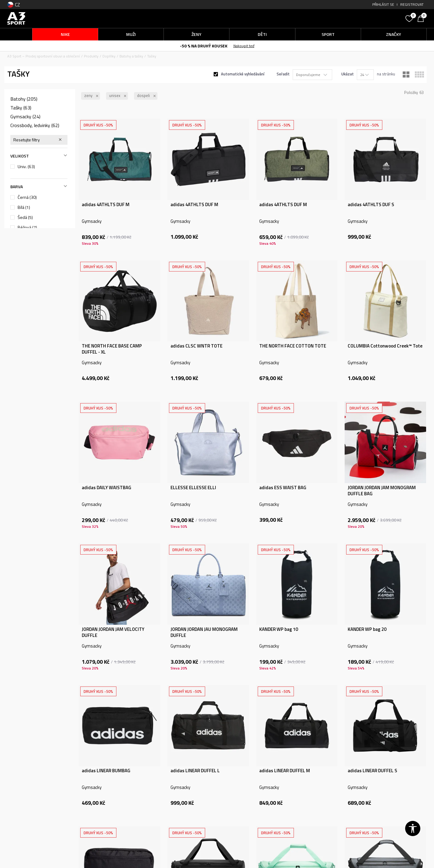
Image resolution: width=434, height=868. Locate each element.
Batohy (24, 99)
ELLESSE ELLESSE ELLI (193, 488)
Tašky (21, 108)
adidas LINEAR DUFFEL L (195, 771)
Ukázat (348, 74)
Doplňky (109, 56)
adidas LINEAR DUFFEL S (372, 771)
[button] (357, 18)
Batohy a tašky (131, 56)
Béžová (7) (27, 227)
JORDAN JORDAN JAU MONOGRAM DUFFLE (204, 632)
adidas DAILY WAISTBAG (107, 488)
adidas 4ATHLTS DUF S (371, 205)
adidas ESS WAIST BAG (283, 488)
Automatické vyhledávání (243, 74)
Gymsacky (25, 116)
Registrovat (412, 4)
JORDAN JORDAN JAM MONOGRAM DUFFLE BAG (382, 491)
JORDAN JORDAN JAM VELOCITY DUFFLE (113, 632)
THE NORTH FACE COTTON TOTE (293, 346)
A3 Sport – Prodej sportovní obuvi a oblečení (44, 56)
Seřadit (283, 74)
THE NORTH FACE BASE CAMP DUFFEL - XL (112, 349)
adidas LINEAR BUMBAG (106, 771)
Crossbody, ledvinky (35, 125)
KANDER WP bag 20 (367, 629)
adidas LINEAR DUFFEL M (285, 771)
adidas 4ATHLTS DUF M (106, 205)
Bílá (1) (24, 207)
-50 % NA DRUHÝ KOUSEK (204, 46)
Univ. (26, 167)
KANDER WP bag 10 (279, 629)
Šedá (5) (25, 217)
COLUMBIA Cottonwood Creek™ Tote (385, 346)
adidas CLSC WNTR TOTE (196, 346)
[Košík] (422, 18)
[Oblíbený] (410, 18)
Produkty (91, 56)
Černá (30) (27, 197)
